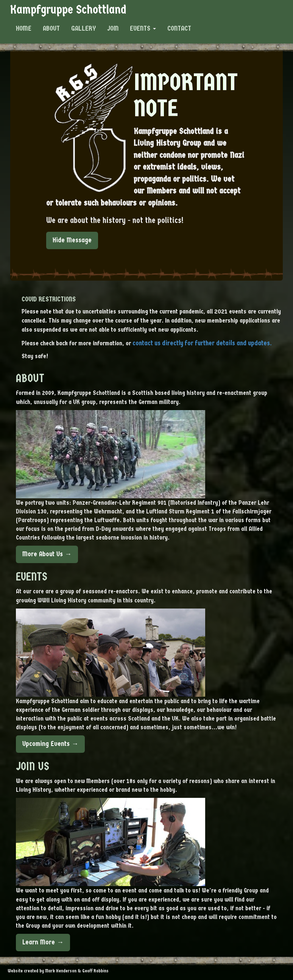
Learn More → (43, 942)
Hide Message (72, 240)
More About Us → (47, 554)
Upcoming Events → (50, 744)
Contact (179, 28)
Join (113, 28)
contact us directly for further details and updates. (202, 343)
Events (143, 28)
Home (24, 28)
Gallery (83, 28)
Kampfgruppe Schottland (68, 9)
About (51, 28)
